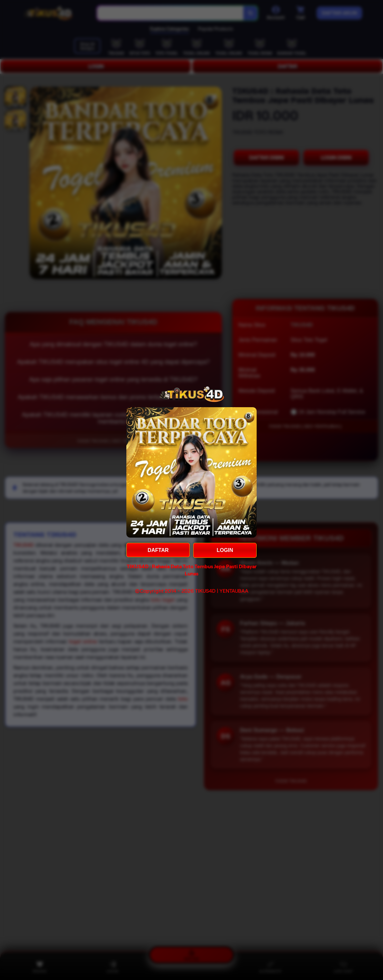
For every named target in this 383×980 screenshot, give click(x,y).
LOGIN (225, 550)
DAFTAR (158, 550)
